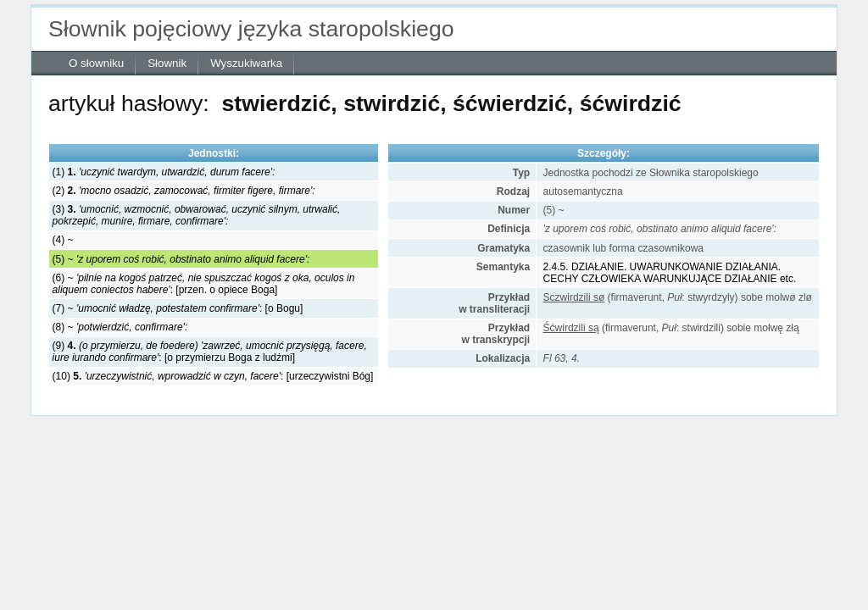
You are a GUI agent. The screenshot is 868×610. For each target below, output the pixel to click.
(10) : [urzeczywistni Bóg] (213, 376)
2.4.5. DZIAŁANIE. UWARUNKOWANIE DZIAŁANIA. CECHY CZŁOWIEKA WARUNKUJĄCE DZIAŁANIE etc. (670, 273)
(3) (197, 215)
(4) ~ (63, 240)
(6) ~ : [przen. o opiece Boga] (204, 284)
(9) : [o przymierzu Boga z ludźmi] (210, 352)
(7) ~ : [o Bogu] (178, 308)
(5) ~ (181, 259)
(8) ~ (120, 327)
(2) (184, 191)
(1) (164, 172)
